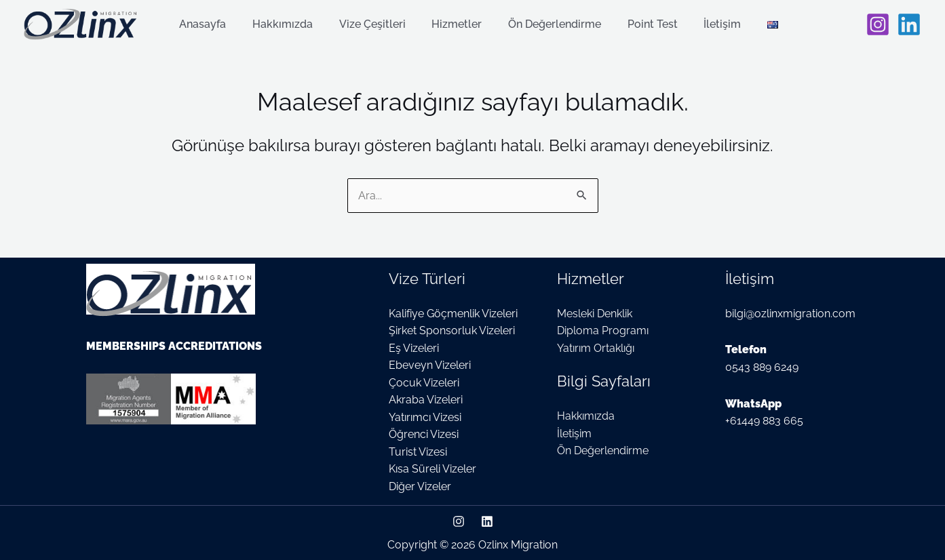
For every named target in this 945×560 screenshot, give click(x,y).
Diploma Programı (603, 330)
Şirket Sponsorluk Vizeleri (452, 330)
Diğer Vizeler (420, 486)
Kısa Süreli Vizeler (432, 469)
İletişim (705, 24)
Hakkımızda (288, 24)
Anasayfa (213, 24)
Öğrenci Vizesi (424, 434)
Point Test (640, 24)
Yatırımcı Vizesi (425, 417)
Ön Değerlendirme (546, 24)
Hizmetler (453, 24)
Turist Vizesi (418, 451)
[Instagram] (878, 24)
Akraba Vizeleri (426, 399)
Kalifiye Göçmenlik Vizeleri (453, 312)
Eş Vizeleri (414, 347)
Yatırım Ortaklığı (596, 347)
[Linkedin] (909, 24)
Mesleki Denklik (595, 312)
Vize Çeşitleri (373, 24)
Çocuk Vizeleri (424, 382)
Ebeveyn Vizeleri (430, 364)
